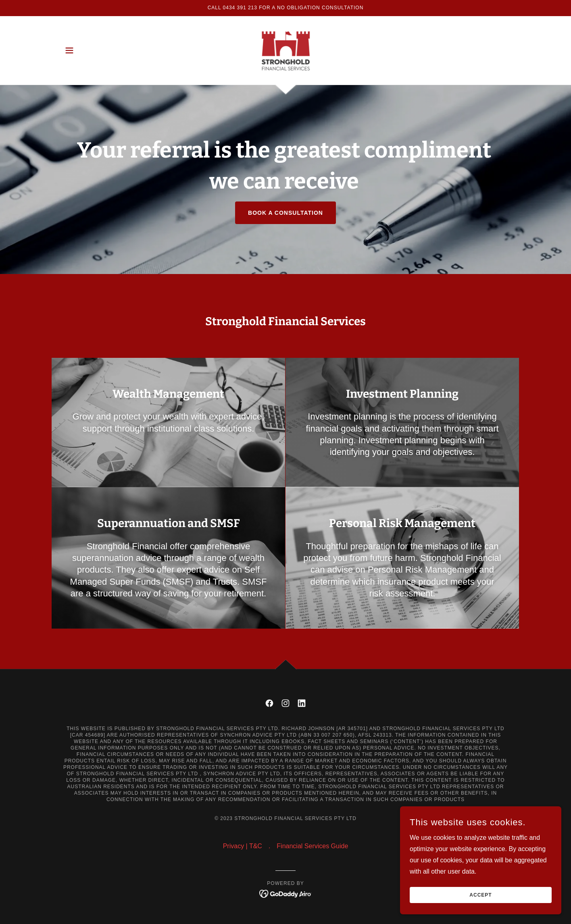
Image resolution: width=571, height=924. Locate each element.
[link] (286, 50)
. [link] (269, 846)
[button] (69, 50)
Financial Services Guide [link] (312, 846)
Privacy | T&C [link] (243, 846)
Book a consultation (285, 213)
